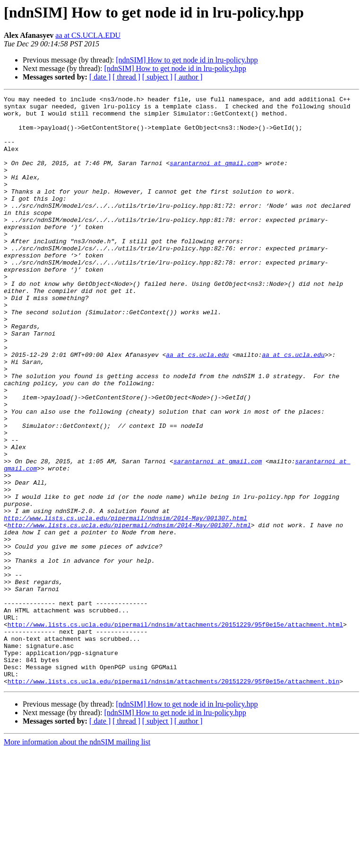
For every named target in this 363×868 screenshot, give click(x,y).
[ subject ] (157, 77)
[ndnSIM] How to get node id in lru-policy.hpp (187, 60)
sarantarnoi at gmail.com (214, 177)
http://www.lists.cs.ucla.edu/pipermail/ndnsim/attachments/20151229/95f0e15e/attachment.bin (173, 799)
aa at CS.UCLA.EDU (88, 35)
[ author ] (189, 77)
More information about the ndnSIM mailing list (77, 860)
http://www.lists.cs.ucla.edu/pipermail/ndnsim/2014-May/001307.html (125, 603)
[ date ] (100, 77)
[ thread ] (126, 77)
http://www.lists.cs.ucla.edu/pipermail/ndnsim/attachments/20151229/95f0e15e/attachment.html (175, 731)
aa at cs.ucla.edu (197, 407)
